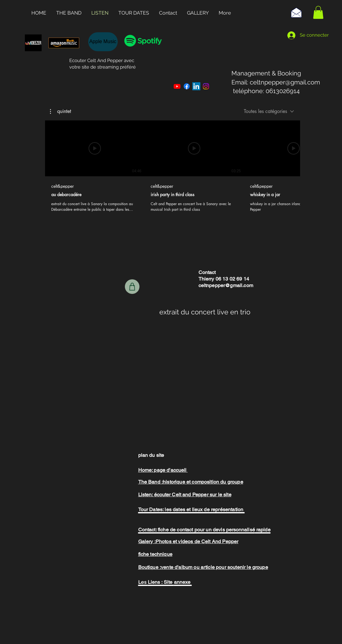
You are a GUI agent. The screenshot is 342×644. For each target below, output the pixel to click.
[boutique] (132, 287)
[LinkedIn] (196, 86)
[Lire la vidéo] (95, 148)
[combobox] (269, 111)
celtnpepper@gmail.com (285, 82)
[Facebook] (187, 86)
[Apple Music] (103, 42)
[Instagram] (206, 86)
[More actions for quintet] (61, 111)
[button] (318, 12)
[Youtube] (177, 86)
